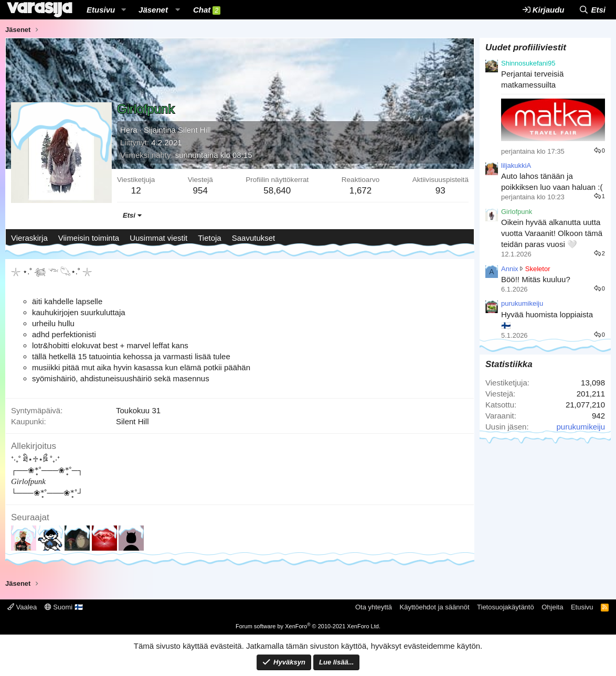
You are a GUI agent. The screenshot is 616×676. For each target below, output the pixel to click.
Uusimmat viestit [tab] (158, 238)
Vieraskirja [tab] (29, 238)
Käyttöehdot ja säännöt (435, 607)
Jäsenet (153, 10)
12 (136, 191)
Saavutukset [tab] (254, 238)
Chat (207, 10)
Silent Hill (194, 130)
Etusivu (101, 10)
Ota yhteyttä (374, 607)
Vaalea (22, 607)
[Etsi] (592, 10)
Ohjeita (552, 607)
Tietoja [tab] (209, 238)
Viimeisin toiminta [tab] (89, 238)
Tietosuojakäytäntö (506, 607)
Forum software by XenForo (308, 626)
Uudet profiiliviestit (526, 47)
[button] (123, 10)
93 (440, 191)
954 (200, 191)
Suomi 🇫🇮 (64, 607)
